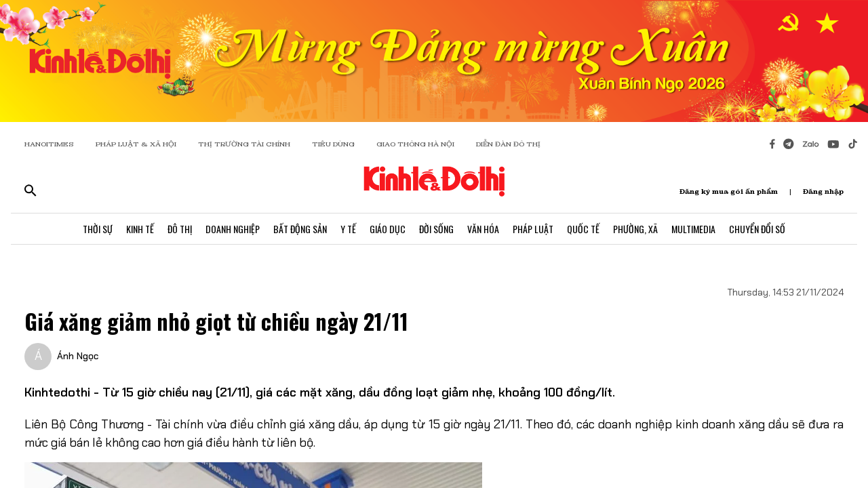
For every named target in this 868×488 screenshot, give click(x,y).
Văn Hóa (483, 229)
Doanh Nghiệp (233, 229)
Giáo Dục (388, 229)
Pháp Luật (533, 229)
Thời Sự (98, 229)
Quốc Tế (583, 229)
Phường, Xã (635, 229)
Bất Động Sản (300, 229)
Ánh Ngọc (78, 356)
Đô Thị (180, 229)
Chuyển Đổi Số (757, 229)
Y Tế (348, 229)
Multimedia (693, 229)
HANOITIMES (49, 144)
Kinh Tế (140, 229)
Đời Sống (436, 229)
